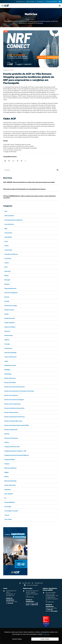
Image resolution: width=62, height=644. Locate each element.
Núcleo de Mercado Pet (11, 412)
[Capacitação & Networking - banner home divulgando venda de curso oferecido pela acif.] (15, 575)
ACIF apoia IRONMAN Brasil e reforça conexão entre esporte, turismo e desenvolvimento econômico (29, 197)
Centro (6, 246)
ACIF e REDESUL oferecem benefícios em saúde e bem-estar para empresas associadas (29, 182)
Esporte (7, 297)
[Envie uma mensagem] (25, 585)
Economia (7, 271)
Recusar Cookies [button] (17, 639)
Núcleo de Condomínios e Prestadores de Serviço (19, 391)
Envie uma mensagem (32, 585)
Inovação (7, 344)
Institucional (8, 348)
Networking (8, 374)
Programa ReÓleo (10, 459)
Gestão (7, 314)
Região (7, 472)
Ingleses (7, 340)
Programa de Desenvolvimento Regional (17, 455)
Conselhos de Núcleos (11, 254)
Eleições (7, 284)
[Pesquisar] (31, 170)
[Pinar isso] (22, 161)
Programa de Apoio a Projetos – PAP (15, 451)
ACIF (6, 211)
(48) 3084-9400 (26, 583)
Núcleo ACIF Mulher (10, 382)
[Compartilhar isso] (9, 161)
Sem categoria (9, 494)
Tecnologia (8, 507)
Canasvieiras (8, 233)
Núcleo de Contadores (11, 395)
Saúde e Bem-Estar (10, 485)
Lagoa (6, 361)
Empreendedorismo (10, 288)
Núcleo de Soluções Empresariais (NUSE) (17, 425)
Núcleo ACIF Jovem (10, 378)
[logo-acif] (5, 6)
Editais (7, 276)
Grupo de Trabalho (10, 327)
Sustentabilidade (10, 502)
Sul (5, 498)
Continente (8, 258)
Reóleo (7, 477)
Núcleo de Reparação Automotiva (15, 417)
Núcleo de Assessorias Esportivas (15, 387)
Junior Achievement (10, 357)
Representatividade (10, 481)
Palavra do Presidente (11, 438)
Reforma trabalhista (10, 468)
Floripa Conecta (9, 310)
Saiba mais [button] (46, 634)
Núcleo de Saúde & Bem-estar (13, 421)
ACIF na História (9, 216)
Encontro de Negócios (11, 293)
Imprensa (7, 331)
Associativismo (9, 224)
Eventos (7, 301)
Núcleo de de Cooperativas (13, 404)
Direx (6, 267)
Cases (6, 241)
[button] (60, 6)
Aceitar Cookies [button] (45, 639)
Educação (7, 280)
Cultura (7, 263)
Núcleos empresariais (11, 430)
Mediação (7, 370)
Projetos (7, 464)
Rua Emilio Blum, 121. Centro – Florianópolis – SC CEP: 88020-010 (11, 593)
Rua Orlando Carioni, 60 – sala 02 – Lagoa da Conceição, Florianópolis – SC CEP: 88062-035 (32, 594)
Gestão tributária (10, 323)
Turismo (7, 515)
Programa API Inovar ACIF (12, 447)
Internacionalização (10, 353)
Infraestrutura (9, 335)
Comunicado (8, 250)
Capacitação (8, 237)
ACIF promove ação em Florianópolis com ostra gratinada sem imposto (24, 189)
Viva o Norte (8, 519)
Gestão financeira (10, 318)
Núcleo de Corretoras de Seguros (14, 400)
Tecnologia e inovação (11, 511)
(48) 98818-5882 (39, 583)
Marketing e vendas (10, 365)
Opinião (7, 434)
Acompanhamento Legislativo (14, 220)
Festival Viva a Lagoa (11, 305)
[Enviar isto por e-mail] (5, 161)
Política (7, 442)
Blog (6, 229)
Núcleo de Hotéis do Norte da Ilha (14, 408)
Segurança (8, 489)
